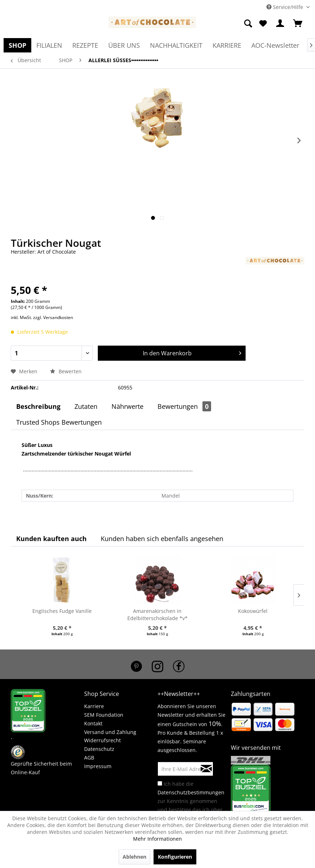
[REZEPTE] (85, 45)
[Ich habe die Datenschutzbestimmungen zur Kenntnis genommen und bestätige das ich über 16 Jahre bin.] (160, 783)
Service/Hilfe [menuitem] (286, 7)
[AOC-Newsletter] (275, 45)
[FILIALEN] (49, 45)
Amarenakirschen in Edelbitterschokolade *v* (157, 615)
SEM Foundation (104, 715)
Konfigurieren (175, 857)
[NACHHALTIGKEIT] (176, 45)
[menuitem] (249, 24)
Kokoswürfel (253, 611)
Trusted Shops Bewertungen (59, 422)
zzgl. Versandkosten (53, 317)
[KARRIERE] (227, 45)
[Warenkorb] (298, 24)
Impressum (98, 766)
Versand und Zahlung (110, 732)
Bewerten (66, 371)
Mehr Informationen (157, 839)
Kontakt (93, 723)
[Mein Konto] (280, 24)
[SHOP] (17, 45)
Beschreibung (38, 406)
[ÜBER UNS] (124, 45)
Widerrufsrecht (102, 740)
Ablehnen (134, 857)
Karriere (94, 706)
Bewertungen (184, 406)
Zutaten (86, 406)
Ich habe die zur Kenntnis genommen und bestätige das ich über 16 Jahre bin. (191, 801)
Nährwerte (127, 406)
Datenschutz (99, 749)
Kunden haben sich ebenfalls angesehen (162, 539)
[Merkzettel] (263, 24)
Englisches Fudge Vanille (62, 611)
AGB (89, 758)
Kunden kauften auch (51, 539)
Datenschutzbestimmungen (191, 792)
